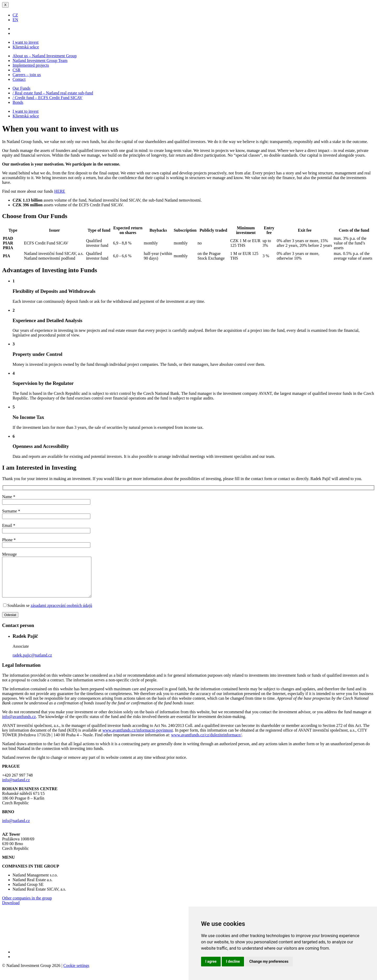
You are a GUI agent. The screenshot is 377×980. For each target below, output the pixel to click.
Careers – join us (27, 75)
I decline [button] (233, 961)
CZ (15, 15)
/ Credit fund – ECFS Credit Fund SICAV (48, 98)
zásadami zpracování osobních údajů (61, 613)
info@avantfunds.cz (19, 724)
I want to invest (26, 42)
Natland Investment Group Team (40, 61)
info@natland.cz (16, 788)
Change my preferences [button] (269, 961)
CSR (16, 70)
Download (11, 911)
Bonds (18, 102)
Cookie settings (76, 973)
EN (15, 20)
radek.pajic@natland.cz (32, 663)
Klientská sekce (26, 47)
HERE (60, 191)
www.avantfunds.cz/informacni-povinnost (138, 738)
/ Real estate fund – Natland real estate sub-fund (53, 93)
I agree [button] (211, 961)
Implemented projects (31, 65)
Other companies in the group (27, 906)
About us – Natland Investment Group (45, 56)
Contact (19, 79)
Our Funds (21, 88)
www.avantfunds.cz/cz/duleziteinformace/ (206, 743)
